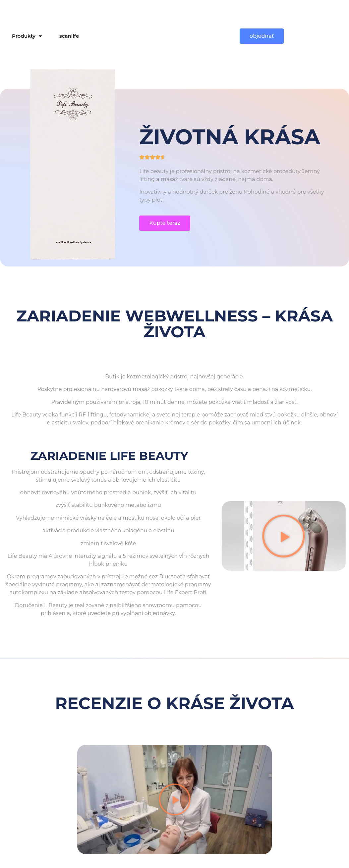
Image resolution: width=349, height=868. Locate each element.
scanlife (69, 36)
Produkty (27, 36)
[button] (284, 536)
